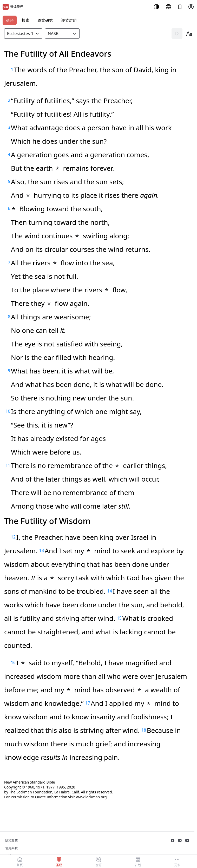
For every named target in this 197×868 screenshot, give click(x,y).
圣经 (10, 20)
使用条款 (11, 848)
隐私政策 (11, 841)
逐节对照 (69, 20)
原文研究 (45, 20)
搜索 (25, 20)
